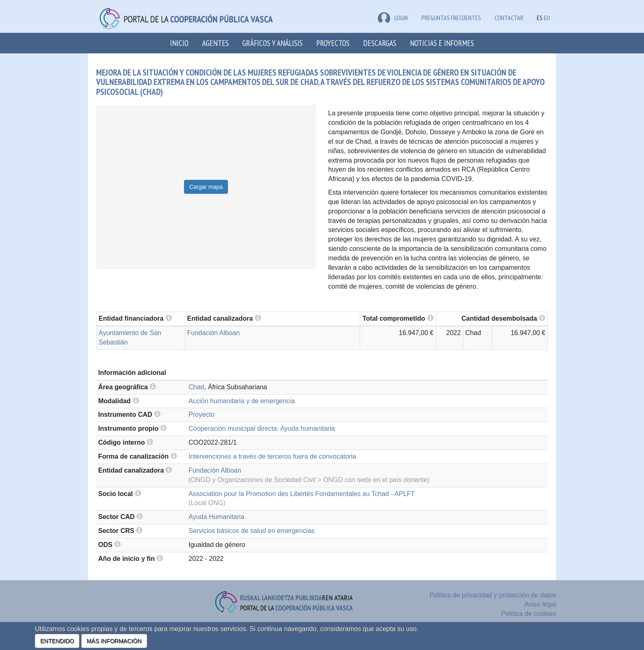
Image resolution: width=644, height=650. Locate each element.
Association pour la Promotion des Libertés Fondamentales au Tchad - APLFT (302, 494)
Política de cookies (529, 614)
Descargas (380, 43)
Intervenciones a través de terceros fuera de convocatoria (272, 456)
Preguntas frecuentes (451, 18)
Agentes (215, 43)
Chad (196, 387)
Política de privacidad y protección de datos (493, 595)
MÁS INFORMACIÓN (114, 641)
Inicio (179, 43)
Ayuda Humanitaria (216, 517)
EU (547, 18)
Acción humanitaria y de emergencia (242, 401)
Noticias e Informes (442, 43)
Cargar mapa (206, 187)
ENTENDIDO (57, 641)
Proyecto (201, 415)
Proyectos (333, 43)
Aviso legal (540, 604)
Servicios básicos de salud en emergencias (252, 531)
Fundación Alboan (214, 333)
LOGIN (393, 18)
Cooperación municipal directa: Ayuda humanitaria (262, 428)
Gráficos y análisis (273, 43)
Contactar (509, 18)
